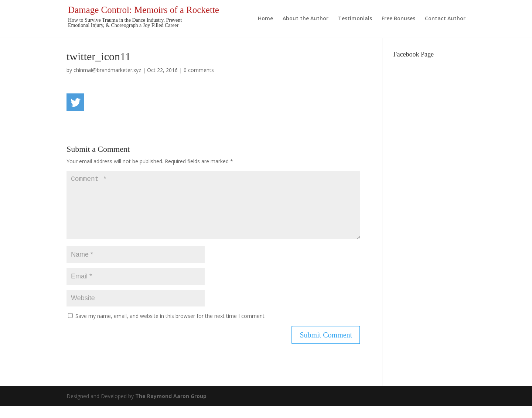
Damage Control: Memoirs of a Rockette (144, 10)
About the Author (306, 19)
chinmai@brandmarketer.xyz (107, 70)
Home (265, 19)
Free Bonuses (398, 19)
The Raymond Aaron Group (171, 408)
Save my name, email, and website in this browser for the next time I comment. (170, 328)
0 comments (199, 70)
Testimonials (355, 19)
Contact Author (445, 19)
